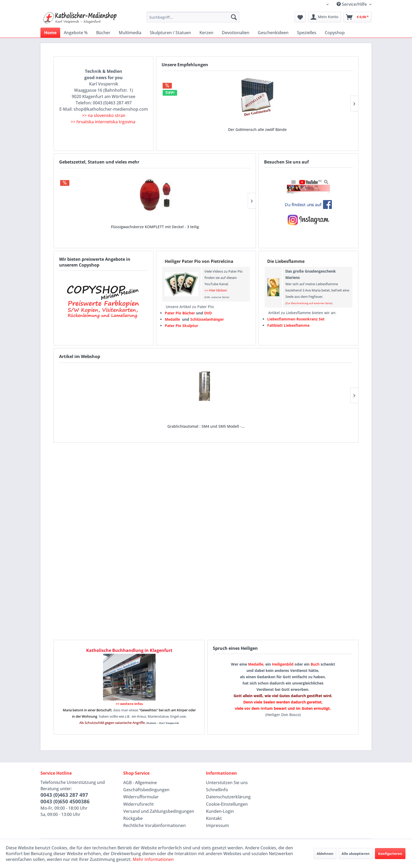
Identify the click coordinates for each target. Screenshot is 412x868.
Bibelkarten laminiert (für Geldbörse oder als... (326, 417)
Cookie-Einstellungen (227, 804)
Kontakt (214, 818)
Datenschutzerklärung (228, 797)
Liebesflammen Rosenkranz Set (296, 319)
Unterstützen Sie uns (227, 783)
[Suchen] (234, 17)
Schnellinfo (217, 790)
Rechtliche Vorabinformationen (154, 825)
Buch (315, 664)
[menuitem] (193, 17)
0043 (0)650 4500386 (65, 801)
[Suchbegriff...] (193, 17)
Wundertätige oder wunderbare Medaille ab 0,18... (257, 126)
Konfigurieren (390, 854)
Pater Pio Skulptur (181, 326)
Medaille (256, 664)
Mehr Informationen (153, 859)
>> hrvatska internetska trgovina (103, 122)
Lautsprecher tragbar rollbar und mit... (206, 417)
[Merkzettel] (300, 17)
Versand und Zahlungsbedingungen (159, 811)
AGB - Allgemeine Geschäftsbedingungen (146, 786)
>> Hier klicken (216, 290)
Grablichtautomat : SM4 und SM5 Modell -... (86, 417)
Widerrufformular (141, 797)
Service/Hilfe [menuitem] (352, 4)
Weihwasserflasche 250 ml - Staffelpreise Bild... (155, 223)
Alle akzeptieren (356, 854)
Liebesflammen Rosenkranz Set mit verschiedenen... (220, 223)
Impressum (217, 825)
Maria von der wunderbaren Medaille (323, 126)
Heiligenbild (283, 664)
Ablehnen (325, 854)
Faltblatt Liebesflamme (288, 325)
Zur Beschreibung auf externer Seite (309, 303)
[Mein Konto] (325, 17)
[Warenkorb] (357, 17)
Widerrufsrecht (138, 804)
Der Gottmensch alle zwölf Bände (192, 126)
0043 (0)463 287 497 (64, 795)
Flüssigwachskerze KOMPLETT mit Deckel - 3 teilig (89, 223)
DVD (208, 313)
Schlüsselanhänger (207, 319)
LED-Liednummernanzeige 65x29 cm (146, 417)
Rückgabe (133, 818)
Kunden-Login (220, 811)
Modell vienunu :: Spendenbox (266, 417)
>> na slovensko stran (104, 115)
